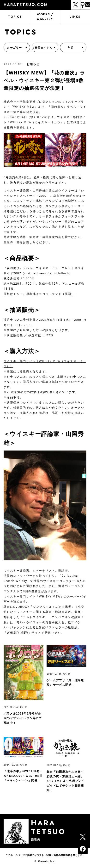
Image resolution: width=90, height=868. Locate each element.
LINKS (75, 17)
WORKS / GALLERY (45, 17)
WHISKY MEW (18, 633)
